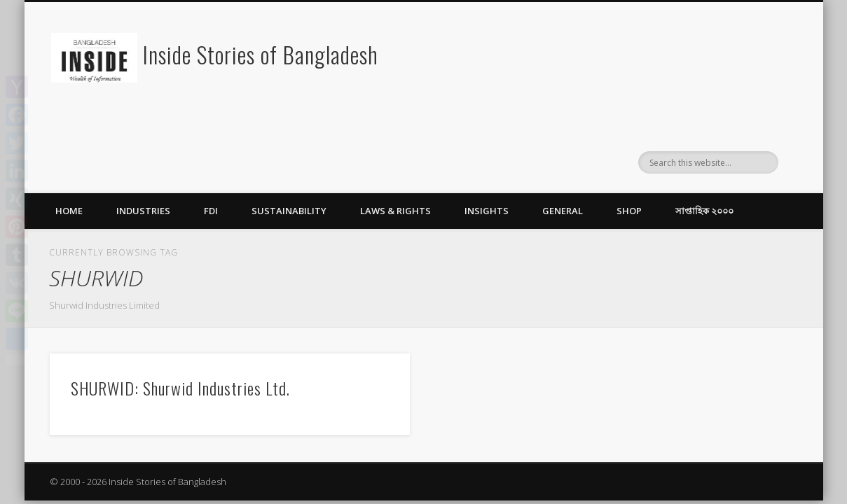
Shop (629, 211)
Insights (487, 211)
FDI (211, 211)
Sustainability (289, 211)
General (563, 211)
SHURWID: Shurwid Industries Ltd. (180, 388)
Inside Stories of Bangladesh (261, 54)
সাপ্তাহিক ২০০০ (704, 211)
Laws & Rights (395, 211)
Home (69, 211)
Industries (143, 211)
